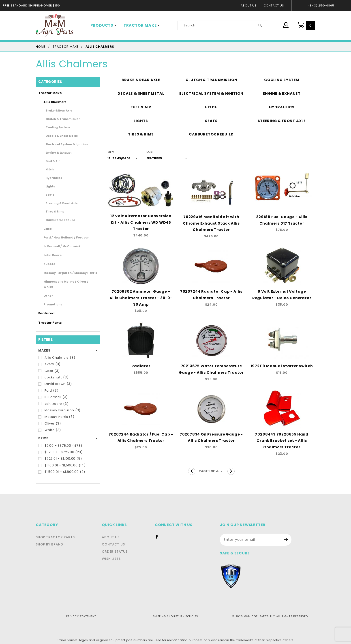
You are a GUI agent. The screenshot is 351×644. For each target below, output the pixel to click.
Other (47, 290)
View (111, 152)
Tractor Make (138, 25)
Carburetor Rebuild (57, 220)
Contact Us (275, 5)
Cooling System (55, 127)
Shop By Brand (49, 539)
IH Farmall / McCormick (59, 246)
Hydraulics (52, 178)
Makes (44, 345)
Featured (44, 308)
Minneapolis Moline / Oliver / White (66, 282)
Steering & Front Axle (58, 203)
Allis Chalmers (53, 102)
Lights (49, 186)
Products (103, 25)
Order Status (116, 546)
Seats (49, 195)
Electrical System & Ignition (62, 144)
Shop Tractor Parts (54, 532)
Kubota (48, 264)
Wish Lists (113, 554)
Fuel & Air (51, 161)
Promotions (51, 299)
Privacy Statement (81, 611)
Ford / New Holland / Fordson (63, 237)
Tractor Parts (47, 317)
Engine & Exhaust (56, 152)
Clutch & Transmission (59, 119)
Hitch (49, 169)
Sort (147, 152)
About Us (251, 5)
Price (43, 433)
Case (47, 229)
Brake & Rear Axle (56, 110)
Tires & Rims (53, 211)
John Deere (51, 255)
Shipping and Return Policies (175, 611)
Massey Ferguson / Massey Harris (66, 273)
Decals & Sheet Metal (59, 136)
